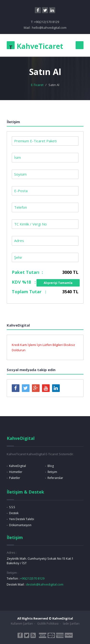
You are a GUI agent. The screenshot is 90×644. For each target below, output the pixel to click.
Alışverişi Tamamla (58, 283)
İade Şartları (71, 624)
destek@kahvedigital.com (45, 584)
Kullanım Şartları (22, 624)
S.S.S (12, 507)
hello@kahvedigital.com (49, 28)
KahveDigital (18, 466)
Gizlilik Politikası (48, 624)
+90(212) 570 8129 (47, 22)
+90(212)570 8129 (32, 578)
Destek (14, 513)
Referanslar (55, 478)
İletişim (52, 472)
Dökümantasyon (20, 525)
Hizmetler (16, 472)
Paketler (15, 478)
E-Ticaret (37, 85)
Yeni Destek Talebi (22, 519)
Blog (51, 466)
